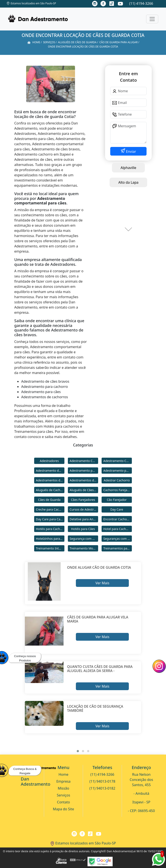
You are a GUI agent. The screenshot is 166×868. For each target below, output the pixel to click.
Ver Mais (102, 583)
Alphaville (128, 168)
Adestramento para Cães (118, 471)
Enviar (131, 151)
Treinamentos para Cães (118, 548)
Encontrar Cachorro (117, 519)
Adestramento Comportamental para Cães (118, 461)
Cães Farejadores (83, 500)
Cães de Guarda (49, 500)
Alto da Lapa (128, 182)
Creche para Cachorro (50, 509)
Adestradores (49, 461)
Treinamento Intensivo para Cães (50, 548)
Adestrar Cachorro (117, 480)
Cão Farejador (117, 500)
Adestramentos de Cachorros (50, 480)
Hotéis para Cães (83, 529)
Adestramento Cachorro (84, 461)
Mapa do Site (64, 809)
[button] (78, 751)
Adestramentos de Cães (84, 480)
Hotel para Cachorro (118, 529)
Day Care (117, 509)
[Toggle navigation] (152, 19)
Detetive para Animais (84, 519)
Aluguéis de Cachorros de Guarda (50, 490)
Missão (63, 788)
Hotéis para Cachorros (50, 529)
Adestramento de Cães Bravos (50, 471)
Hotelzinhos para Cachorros (50, 539)
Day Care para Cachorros (50, 519)
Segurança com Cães (84, 539)
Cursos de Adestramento (84, 509)
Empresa (64, 781)
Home (64, 774)
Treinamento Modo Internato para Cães (84, 548)
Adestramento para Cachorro (84, 471)
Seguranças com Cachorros (118, 539)
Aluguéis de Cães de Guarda (84, 490)
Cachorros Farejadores (118, 490)
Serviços (64, 795)
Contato (64, 802)
